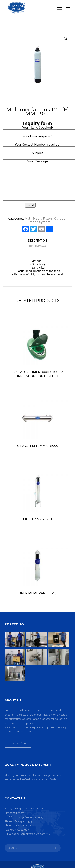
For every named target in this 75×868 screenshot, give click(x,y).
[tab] (37, 241)
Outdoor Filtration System (46, 220)
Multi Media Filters (39, 219)
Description (37, 241)
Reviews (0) (37, 246)
